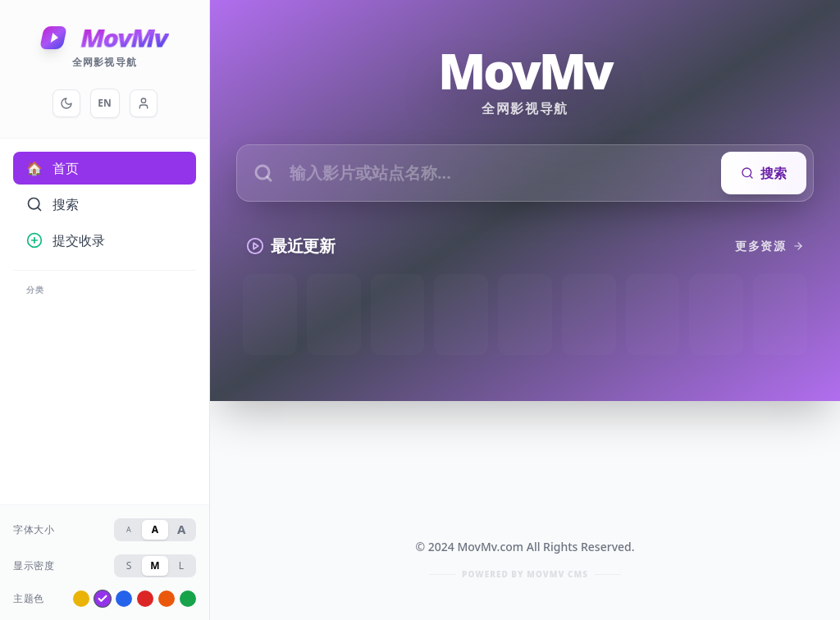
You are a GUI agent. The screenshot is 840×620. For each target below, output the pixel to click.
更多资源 (769, 246)
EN (104, 103)
